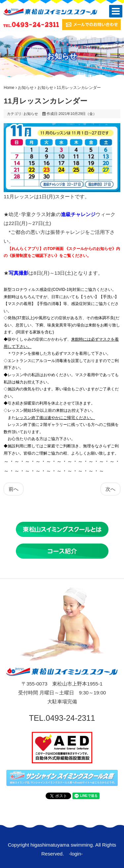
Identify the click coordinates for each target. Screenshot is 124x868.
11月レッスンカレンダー (45, 101)
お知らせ (26, 88)
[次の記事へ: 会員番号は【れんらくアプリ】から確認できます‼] (110, 489)
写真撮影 (19, 273)
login (76, 854)
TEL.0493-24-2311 (62, 718)
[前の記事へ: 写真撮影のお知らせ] (14, 489)
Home (9, 88)
